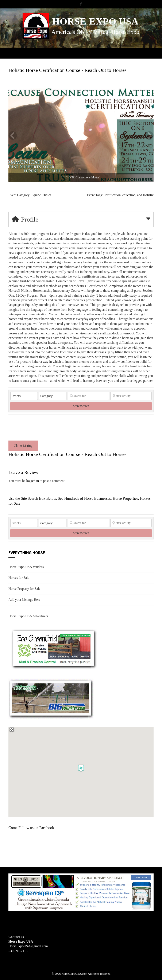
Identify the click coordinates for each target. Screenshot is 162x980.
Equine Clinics (41, 195)
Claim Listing (23, 446)
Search (81, 406)
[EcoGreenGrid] (54, 648)
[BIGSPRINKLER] (51, 698)
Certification (112, 195)
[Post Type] (24, 396)
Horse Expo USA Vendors (26, 567)
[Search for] (88, 396)
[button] (81, 768)
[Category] (53, 396)
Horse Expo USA (95, 21)
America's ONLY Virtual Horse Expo (95, 32)
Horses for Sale (19, 578)
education (129, 195)
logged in (32, 481)
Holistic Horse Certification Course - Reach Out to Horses (67, 70)
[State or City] (131, 396)
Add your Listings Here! (25, 600)
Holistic (148, 195)
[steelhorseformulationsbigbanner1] (81, 892)
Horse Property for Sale (24, 589)
